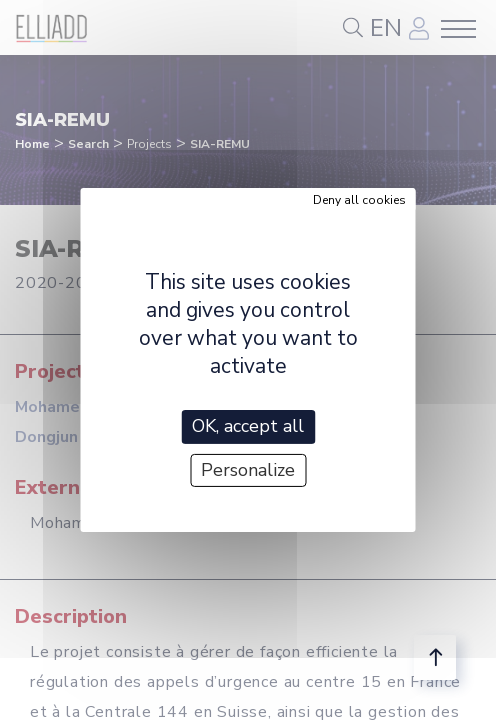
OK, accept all (248, 426)
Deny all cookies (359, 200)
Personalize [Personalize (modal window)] (248, 470)
